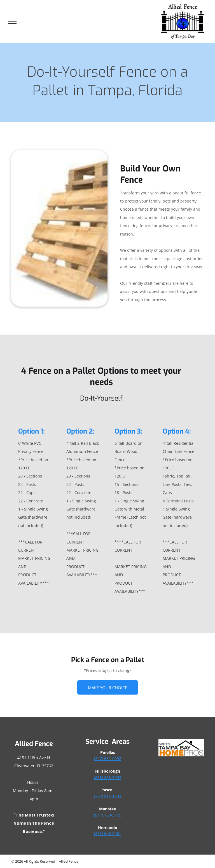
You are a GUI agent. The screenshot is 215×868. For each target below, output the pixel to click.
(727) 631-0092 (108, 758)
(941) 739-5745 (108, 815)
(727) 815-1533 (108, 796)
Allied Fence (34, 744)
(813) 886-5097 (108, 778)
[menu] (12, 21)
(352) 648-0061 (108, 833)
